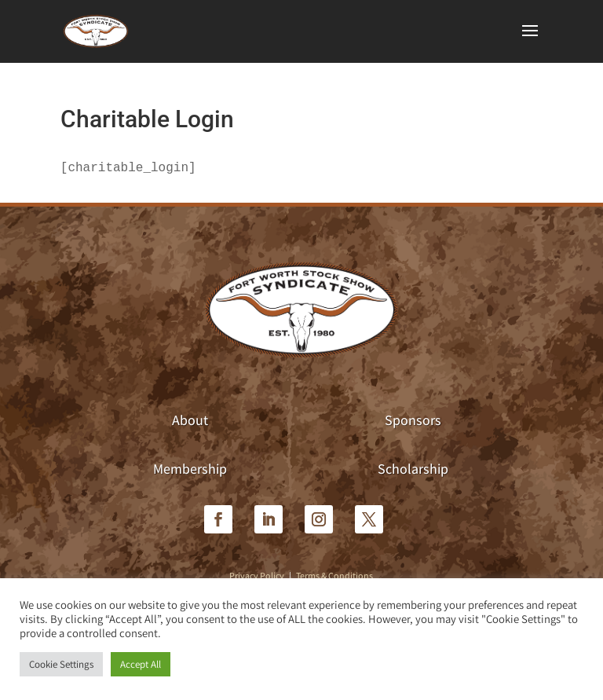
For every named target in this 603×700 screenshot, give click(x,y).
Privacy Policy (257, 575)
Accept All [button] (141, 664)
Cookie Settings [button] (61, 664)
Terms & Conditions (334, 575)
